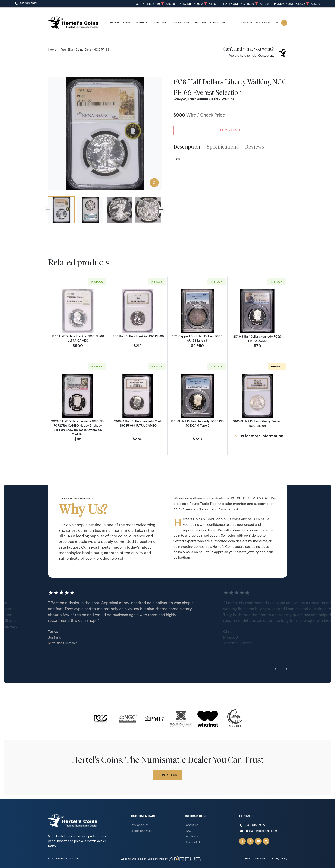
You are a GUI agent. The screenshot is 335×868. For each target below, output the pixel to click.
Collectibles (159, 23)
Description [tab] (187, 147)
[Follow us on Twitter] (266, 841)
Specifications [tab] (223, 147)
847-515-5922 (28, 4)
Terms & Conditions (254, 859)
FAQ (189, 831)
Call (235, 436)
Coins (127, 23)
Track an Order (142, 831)
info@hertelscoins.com (261, 831)
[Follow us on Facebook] (242, 841)
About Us (192, 825)
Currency (141, 23)
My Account (140, 825)
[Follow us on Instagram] (250, 841)
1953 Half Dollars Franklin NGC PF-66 (138, 336)
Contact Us (218, 23)
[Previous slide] (48, 210)
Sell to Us (200, 23)
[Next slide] (162, 210)
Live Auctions (181, 23)
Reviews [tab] (255, 147)
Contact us (266, 55)
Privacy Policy (279, 859)
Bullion (115, 23)
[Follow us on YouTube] (258, 841)
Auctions (192, 836)
